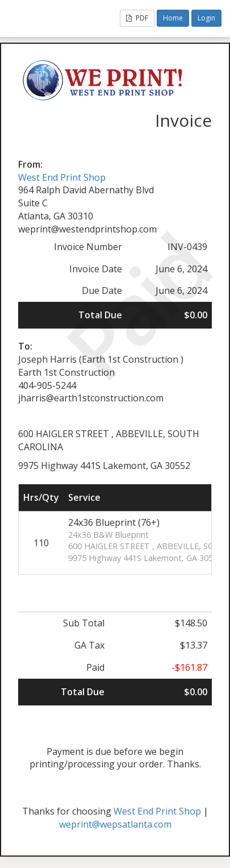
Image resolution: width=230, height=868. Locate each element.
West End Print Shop (62, 177)
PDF (137, 18)
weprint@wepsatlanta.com (115, 824)
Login (206, 18)
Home (173, 18)
